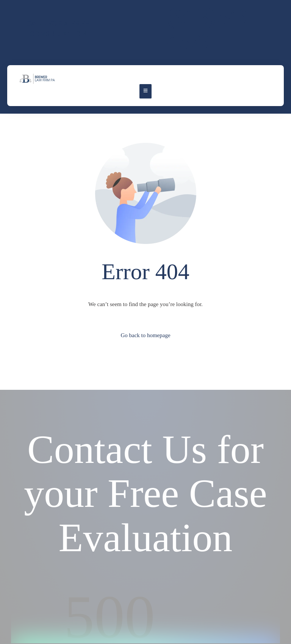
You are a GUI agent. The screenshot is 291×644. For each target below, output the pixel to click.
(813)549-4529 (212, 29)
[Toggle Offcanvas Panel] (145, 91)
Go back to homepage (145, 335)
